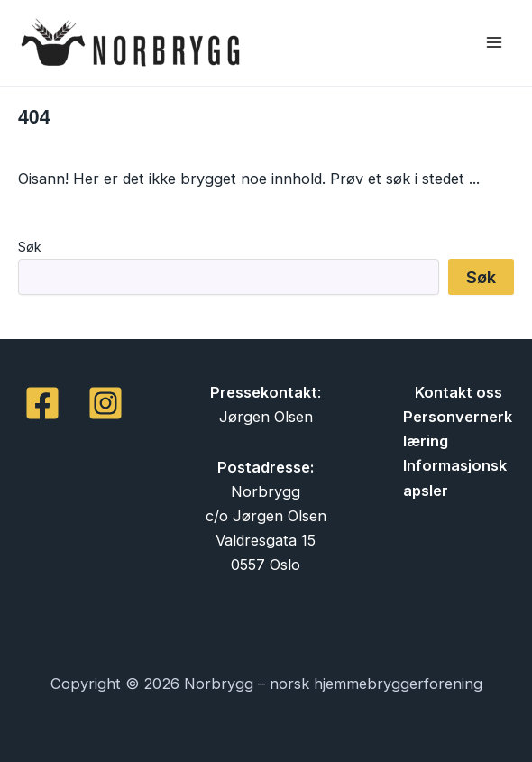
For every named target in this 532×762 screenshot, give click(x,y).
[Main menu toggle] (494, 43)
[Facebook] (42, 403)
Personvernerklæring (458, 429)
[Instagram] (105, 403)
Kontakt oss (459, 392)
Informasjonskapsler (455, 477)
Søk (30, 247)
